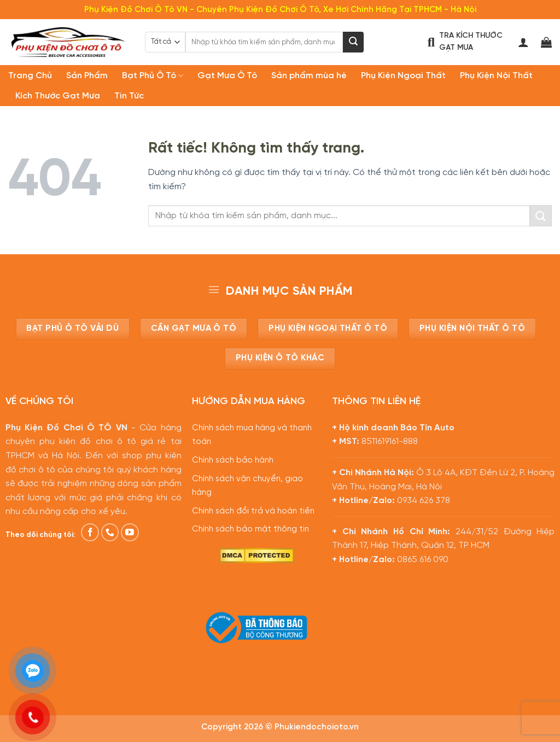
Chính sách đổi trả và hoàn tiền (253, 511)
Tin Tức (129, 96)
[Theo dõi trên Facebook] (90, 532)
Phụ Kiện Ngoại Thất (403, 76)
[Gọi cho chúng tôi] (110, 532)
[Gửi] (353, 42)
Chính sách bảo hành (233, 460)
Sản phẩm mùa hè (309, 76)
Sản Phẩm (87, 76)
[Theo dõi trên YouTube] (130, 532)
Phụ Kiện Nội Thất (496, 76)
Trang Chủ (30, 76)
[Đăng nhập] (523, 42)
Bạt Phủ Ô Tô (153, 76)
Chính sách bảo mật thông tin (250, 529)
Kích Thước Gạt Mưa (58, 96)
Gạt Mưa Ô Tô (227, 76)
